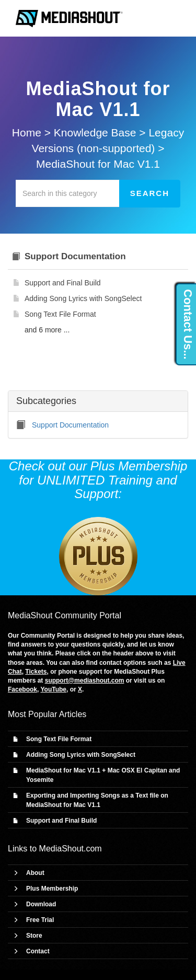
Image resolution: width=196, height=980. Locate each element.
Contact (38, 951)
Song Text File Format (59, 739)
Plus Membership (52, 889)
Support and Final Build (61, 821)
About (35, 873)
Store (34, 936)
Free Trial (40, 920)
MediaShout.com (71, 849)
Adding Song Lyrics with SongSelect (81, 755)
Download (41, 904)
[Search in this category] (68, 193)
